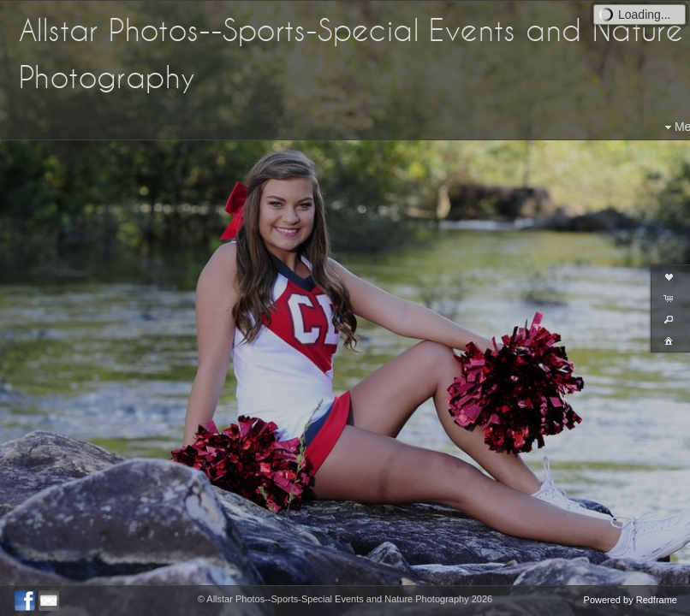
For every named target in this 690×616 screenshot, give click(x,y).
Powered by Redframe (631, 600)
